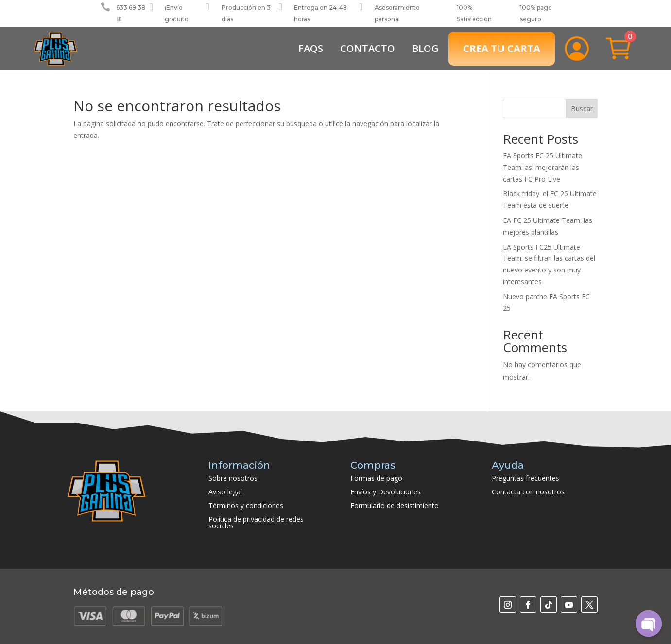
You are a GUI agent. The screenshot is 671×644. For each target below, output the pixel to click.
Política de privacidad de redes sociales (256, 522)
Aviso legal (225, 492)
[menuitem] (311, 49)
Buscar (582, 109)
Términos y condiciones (246, 505)
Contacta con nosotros (528, 492)
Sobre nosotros (233, 478)
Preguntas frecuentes (525, 478)
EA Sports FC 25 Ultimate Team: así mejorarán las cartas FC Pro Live (542, 167)
